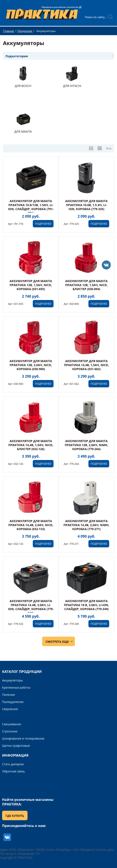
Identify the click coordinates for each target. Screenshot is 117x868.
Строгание (10, 731)
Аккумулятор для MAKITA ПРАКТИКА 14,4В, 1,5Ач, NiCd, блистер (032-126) (31, 445)
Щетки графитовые (16, 746)
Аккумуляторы (12, 680)
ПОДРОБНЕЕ (43, 224)
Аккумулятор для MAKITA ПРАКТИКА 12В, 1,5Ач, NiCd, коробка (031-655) (31, 285)
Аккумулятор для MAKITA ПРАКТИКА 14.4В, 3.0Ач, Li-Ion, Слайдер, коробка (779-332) (31, 607)
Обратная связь (14, 771)
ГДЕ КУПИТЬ (15, 816)
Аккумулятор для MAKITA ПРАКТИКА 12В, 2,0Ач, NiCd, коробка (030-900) (31, 365)
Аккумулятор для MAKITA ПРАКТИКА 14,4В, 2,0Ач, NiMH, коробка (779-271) (86, 525)
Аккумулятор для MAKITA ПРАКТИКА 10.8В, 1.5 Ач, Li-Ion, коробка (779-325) (86, 205)
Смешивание (12, 724)
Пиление (9, 695)
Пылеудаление (13, 702)
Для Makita (23, 131)
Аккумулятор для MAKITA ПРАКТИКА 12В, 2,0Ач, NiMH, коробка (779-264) (86, 445)
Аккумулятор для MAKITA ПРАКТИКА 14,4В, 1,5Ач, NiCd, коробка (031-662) (86, 365)
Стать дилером (13, 764)
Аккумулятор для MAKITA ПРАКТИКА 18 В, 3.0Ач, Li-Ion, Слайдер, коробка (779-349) (86, 605)
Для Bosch (23, 86)
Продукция (25, 31)
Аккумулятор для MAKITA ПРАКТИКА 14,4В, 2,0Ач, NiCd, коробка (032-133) (31, 525)
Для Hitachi (72, 86)
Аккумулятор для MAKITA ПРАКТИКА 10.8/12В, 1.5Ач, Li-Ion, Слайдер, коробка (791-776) (31, 207)
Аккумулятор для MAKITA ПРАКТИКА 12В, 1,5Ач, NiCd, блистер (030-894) (86, 285)
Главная (9, 31)
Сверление (10, 709)
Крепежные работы (16, 687)
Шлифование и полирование (23, 738)
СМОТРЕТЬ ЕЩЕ (57, 642)
